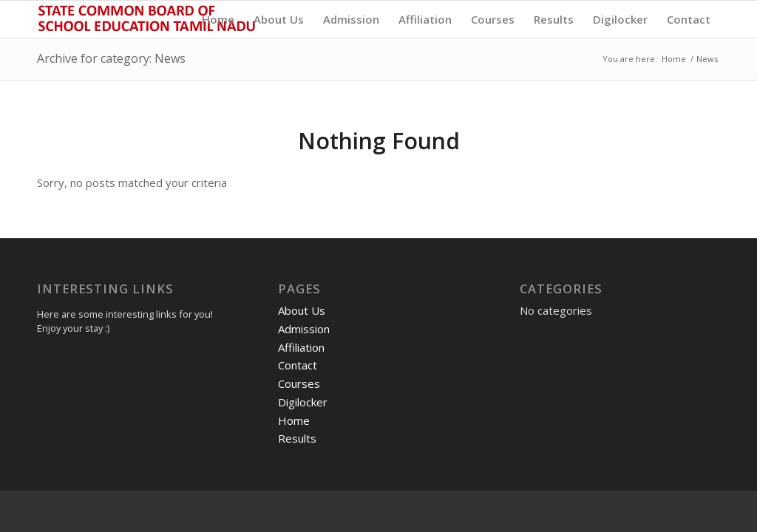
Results (297, 438)
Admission (304, 329)
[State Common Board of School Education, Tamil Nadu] (148, 19)
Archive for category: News (111, 58)
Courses (299, 383)
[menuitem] (218, 19)
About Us (302, 310)
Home (294, 420)
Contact (298, 365)
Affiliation (301, 347)
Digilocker (303, 402)
